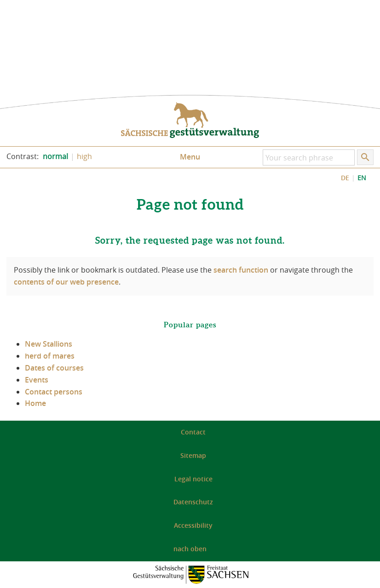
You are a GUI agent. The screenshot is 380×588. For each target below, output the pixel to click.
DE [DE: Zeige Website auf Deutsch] (345, 178)
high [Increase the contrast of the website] (84, 156)
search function (241, 270)
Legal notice (193, 479)
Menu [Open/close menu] (190, 157)
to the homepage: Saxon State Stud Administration (190, 120)
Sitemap (193, 455)
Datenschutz (193, 502)
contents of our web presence (66, 282)
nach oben (190, 549)
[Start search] (365, 157)
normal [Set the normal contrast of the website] (55, 156)
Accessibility (193, 525)
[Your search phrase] (309, 157)
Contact (193, 432)
